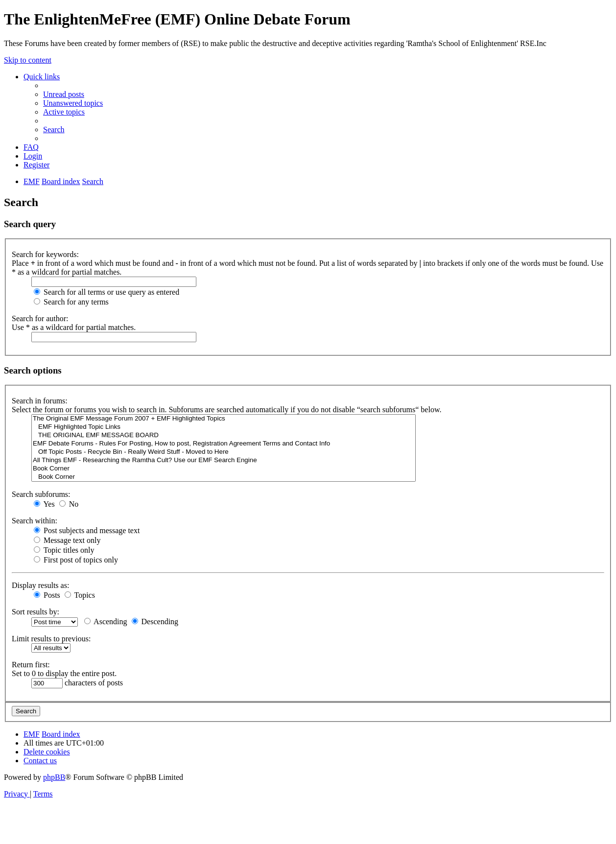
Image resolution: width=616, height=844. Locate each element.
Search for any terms (71, 302)
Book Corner (224, 469)
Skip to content (28, 60)
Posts (47, 595)
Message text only (67, 540)
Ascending (106, 621)
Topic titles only (64, 550)
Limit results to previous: (51, 639)
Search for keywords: (45, 254)
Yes (44, 504)
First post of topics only (76, 560)
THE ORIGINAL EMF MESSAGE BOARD (224, 435)
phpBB (54, 777)
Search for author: (40, 318)
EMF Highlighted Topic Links (224, 427)
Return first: (31, 665)
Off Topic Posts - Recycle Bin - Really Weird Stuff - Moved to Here (224, 452)
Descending (155, 621)
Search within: (35, 521)
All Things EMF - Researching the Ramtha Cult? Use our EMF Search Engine (224, 460)
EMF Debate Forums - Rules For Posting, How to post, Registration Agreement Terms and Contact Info (224, 444)
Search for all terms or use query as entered (107, 292)
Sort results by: (36, 612)
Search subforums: (41, 494)
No (69, 504)
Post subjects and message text (87, 530)
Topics (80, 595)
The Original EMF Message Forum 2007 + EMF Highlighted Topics (224, 419)
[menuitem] (64, 94)
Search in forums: (40, 401)
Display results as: (40, 585)
